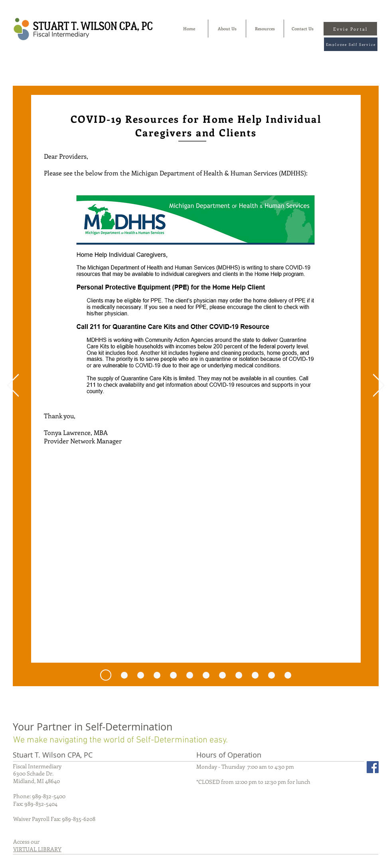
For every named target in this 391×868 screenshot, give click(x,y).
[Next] (379, 386)
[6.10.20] (141, 675)
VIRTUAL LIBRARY (37, 849)
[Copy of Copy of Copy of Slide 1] (222, 675)
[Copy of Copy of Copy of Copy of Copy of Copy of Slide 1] (272, 675)
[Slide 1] (173, 675)
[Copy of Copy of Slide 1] (206, 675)
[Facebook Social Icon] (373, 767)
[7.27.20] (106, 675)
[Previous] (13, 386)
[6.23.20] (124, 675)
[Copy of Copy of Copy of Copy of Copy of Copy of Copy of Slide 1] (157, 675)
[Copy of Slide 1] (190, 675)
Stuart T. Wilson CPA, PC (53, 755)
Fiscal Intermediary (37, 766)
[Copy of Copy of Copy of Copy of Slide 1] (239, 675)
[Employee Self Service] (351, 44)
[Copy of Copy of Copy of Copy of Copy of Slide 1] (255, 675)
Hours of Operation (229, 755)
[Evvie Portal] (350, 29)
